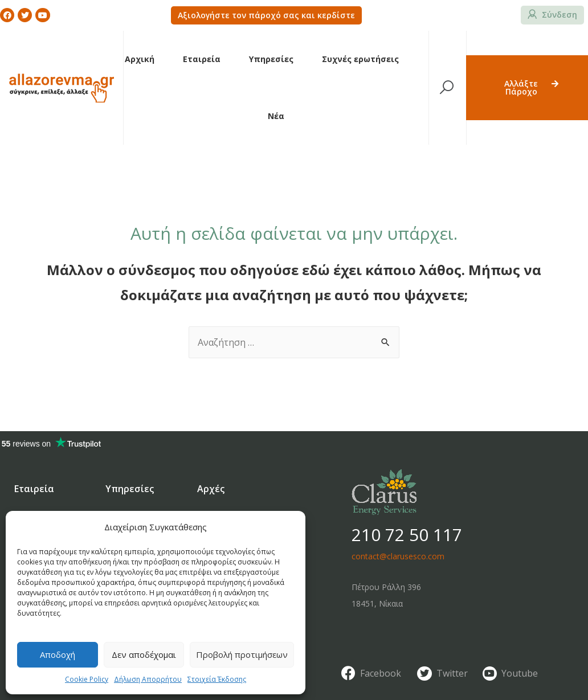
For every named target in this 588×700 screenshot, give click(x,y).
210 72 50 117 (407, 535)
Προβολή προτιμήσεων (242, 654)
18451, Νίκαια (377, 603)
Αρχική (140, 59)
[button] (266, 15)
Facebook (381, 673)
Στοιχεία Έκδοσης (217, 679)
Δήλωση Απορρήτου (148, 679)
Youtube (520, 673)
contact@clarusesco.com (398, 556)
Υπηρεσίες (271, 59)
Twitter (452, 673)
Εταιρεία (202, 59)
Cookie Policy (87, 679)
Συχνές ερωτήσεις (360, 59)
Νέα (276, 116)
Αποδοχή (58, 654)
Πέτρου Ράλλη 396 (386, 587)
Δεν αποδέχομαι (144, 654)
